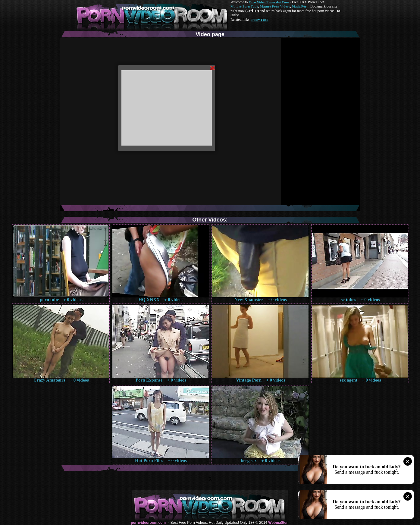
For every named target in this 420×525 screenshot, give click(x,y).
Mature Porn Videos (275, 6)
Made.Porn (300, 6)
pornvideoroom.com (148, 523)
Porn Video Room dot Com (269, 2)
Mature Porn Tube (244, 6)
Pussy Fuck (260, 20)
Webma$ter (278, 523)
